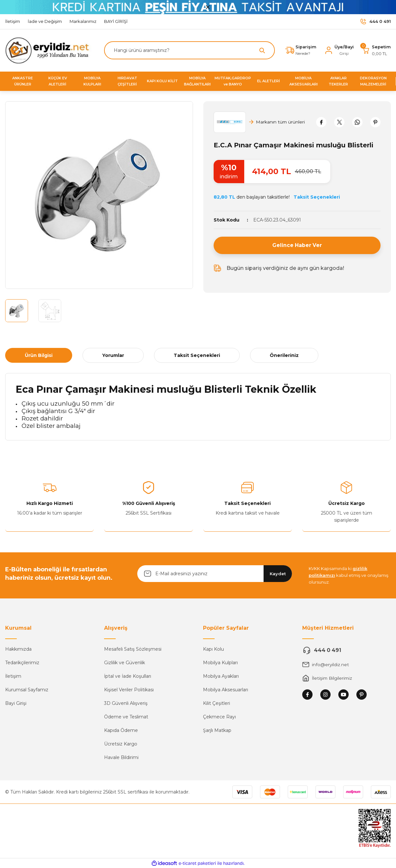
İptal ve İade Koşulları (128, 676)
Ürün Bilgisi (39, 355)
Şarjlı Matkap (217, 730)
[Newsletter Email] (215, 574)
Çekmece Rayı (219, 717)
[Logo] (49, 50)
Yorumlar (113, 355)
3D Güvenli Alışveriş (126, 703)
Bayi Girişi (16, 703)
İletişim (13, 676)
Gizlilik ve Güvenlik (125, 663)
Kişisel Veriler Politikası (129, 690)
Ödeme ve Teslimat (126, 717)
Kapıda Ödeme (121, 730)
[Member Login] (338, 50)
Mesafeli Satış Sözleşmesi (133, 649)
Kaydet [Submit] (278, 574)
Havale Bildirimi (121, 757)
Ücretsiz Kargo (121, 744)
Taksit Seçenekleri (197, 355)
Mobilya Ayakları (221, 676)
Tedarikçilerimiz (22, 663)
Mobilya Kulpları (220, 663)
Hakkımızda (18, 649)
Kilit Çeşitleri (217, 703)
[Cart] (376, 50)
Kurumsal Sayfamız (27, 690)
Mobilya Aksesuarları (226, 690)
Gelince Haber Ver (297, 245)
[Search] (189, 50)
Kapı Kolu (213, 649)
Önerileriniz (284, 355)
